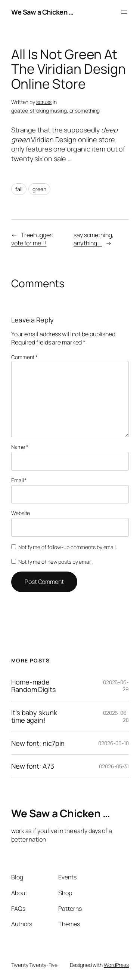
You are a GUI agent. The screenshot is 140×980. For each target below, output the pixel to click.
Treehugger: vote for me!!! (32, 239)
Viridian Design (54, 140)
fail (19, 189)
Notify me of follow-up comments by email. (68, 547)
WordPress (116, 965)
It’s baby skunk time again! (34, 716)
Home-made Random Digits (34, 686)
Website (21, 513)
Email (19, 480)
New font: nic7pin (38, 743)
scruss (44, 102)
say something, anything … (94, 239)
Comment (24, 357)
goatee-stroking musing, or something (55, 111)
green (39, 189)
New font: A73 (33, 766)
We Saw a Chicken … (42, 12)
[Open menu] (124, 12)
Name (20, 447)
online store (97, 140)
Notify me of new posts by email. (55, 562)
